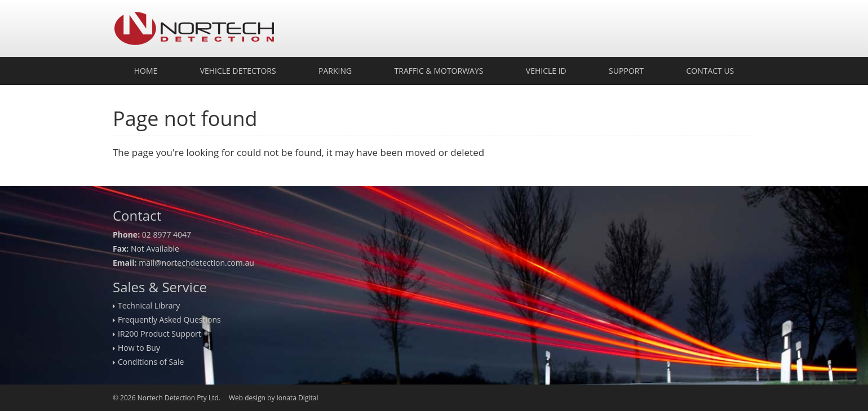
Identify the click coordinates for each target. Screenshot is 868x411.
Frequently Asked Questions (169, 320)
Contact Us (710, 71)
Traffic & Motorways (439, 71)
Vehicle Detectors (238, 71)
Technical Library (149, 305)
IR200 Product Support (160, 334)
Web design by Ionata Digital (273, 398)
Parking (335, 71)
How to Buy (139, 348)
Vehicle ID (546, 71)
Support (626, 71)
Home (146, 71)
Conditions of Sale (151, 362)
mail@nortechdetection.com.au (196, 263)
